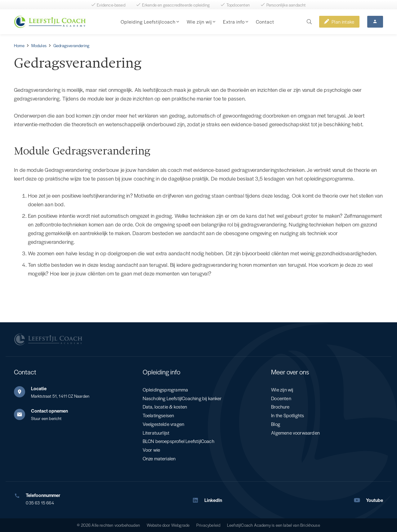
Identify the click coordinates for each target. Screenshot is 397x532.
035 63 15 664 (40, 503)
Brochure (280, 407)
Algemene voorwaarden (295, 433)
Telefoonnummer (43, 495)
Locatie (39, 388)
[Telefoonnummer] (20, 496)
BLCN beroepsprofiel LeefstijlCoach (178, 441)
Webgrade (180, 525)
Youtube (375, 500)
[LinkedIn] (198, 500)
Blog (276, 424)
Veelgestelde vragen (163, 424)
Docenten (281, 398)
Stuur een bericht (46, 418)
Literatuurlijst (156, 433)
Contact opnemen (49, 411)
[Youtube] (360, 500)
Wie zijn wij (282, 389)
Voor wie (151, 450)
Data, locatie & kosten (165, 407)
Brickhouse (310, 525)
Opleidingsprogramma (165, 389)
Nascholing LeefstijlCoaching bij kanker (182, 398)
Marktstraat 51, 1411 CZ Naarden (60, 396)
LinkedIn (213, 500)
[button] (177, 22)
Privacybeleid (208, 525)
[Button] (375, 22)
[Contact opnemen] (22, 414)
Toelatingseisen (158, 415)
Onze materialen (159, 458)
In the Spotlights (288, 415)
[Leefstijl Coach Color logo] (50, 22)
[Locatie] (22, 392)
